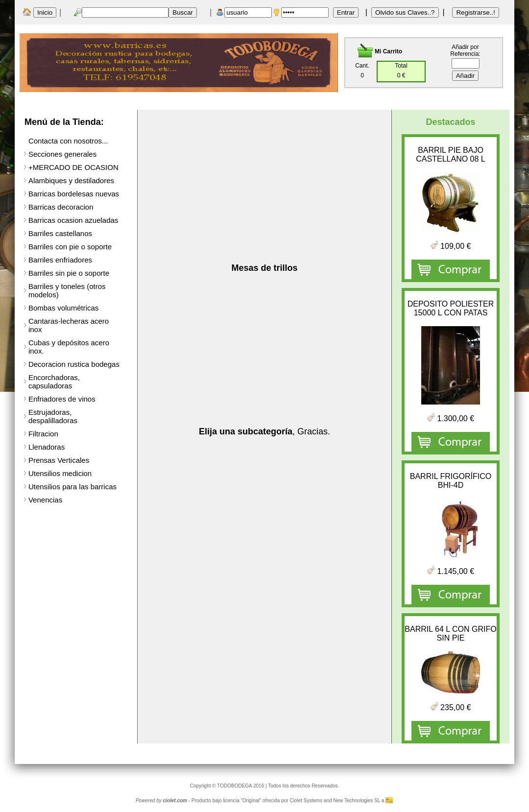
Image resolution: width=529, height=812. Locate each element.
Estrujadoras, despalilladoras (53, 416)
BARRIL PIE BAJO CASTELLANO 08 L (450, 155)
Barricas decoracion (61, 207)
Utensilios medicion (60, 473)
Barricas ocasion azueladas (73, 220)
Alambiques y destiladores (71, 180)
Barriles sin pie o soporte (69, 273)
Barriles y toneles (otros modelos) (67, 290)
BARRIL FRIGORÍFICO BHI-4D (451, 481)
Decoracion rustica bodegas (74, 364)
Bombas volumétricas (63, 308)
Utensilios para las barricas (72, 487)
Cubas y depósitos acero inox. (69, 347)
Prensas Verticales (59, 460)
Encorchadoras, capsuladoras (54, 382)
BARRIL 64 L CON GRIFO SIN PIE (450, 633)
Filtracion (43, 434)
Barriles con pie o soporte (70, 247)
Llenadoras (47, 447)
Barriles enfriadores (60, 260)
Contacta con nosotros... (68, 141)
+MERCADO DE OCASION (73, 167)
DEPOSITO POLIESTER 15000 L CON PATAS (451, 308)
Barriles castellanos (60, 233)
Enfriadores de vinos (62, 399)
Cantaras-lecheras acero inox (69, 325)
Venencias (45, 500)
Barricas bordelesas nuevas (74, 194)
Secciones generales (62, 154)
